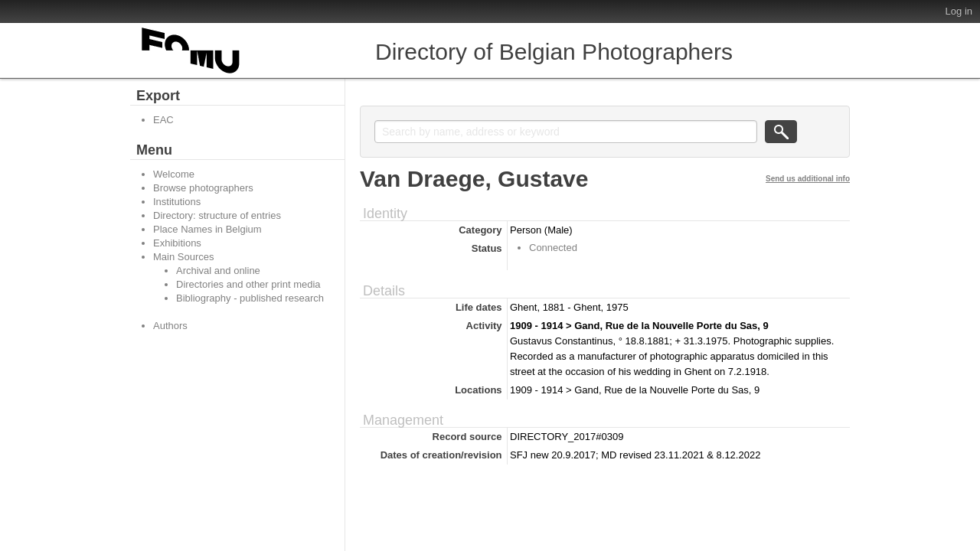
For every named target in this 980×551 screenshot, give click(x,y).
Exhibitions (177, 243)
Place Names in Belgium (207, 229)
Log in (959, 11)
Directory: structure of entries (217, 215)
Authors (170, 326)
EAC (163, 120)
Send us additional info (808, 179)
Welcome (174, 174)
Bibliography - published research (250, 298)
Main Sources (183, 257)
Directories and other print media (248, 284)
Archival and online (218, 271)
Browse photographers (203, 188)
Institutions (177, 202)
